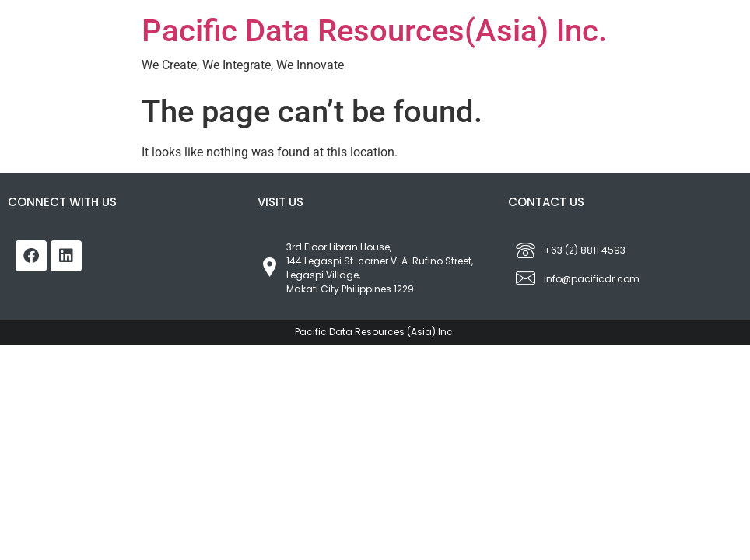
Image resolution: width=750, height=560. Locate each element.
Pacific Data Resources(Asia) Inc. (374, 31)
